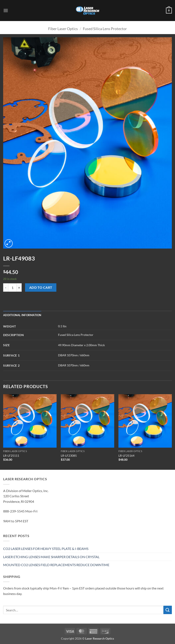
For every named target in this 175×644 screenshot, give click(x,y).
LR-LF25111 (11, 456)
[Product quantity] (12, 287)
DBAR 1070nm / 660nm (74, 355)
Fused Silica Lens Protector (105, 29)
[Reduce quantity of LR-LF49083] (6, 287)
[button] (6, 10)
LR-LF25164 (126, 456)
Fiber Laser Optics (63, 29)
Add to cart (41, 287)
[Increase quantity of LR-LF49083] (19, 287)
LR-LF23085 (69, 456)
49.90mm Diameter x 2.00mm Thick (81, 345)
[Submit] (168, 610)
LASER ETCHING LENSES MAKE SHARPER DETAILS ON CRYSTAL (51, 557)
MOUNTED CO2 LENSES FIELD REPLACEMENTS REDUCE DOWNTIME (56, 565)
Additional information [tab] (22, 315)
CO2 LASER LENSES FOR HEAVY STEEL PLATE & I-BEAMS (46, 549)
